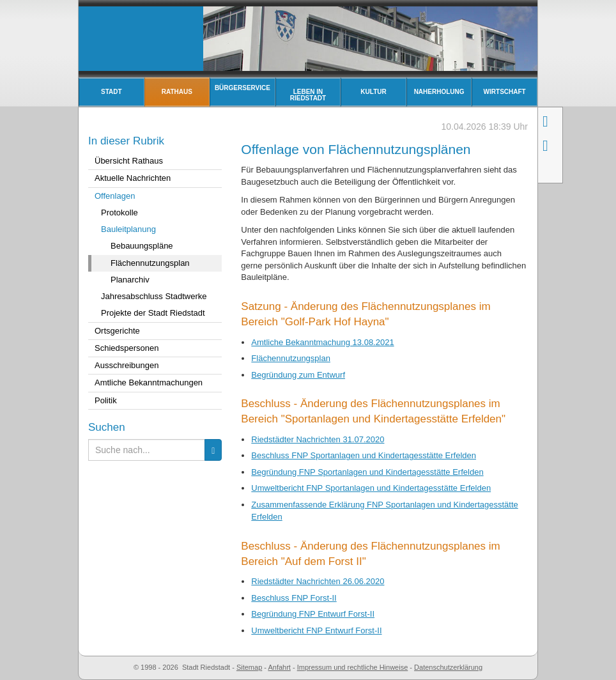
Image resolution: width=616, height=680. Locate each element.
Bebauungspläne (142, 246)
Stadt (112, 92)
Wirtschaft (505, 92)
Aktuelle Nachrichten (133, 178)
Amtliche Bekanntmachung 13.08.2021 (322, 342)
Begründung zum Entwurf (298, 375)
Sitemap (249, 667)
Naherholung (439, 92)
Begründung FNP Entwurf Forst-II (313, 614)
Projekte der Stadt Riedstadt (153, 313)
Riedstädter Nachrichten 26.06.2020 (318, 581)
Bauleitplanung (128, 229)
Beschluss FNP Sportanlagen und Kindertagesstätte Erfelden (364, 455)
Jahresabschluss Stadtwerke (154, 296)
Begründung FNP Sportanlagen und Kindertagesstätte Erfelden (367, 472)
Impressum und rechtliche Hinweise (353, 667)
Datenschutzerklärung (448, 667)
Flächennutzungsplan (291, 358)
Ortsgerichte (117, 331)
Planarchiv (130, 280)
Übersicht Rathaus (129, 161)
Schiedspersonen (127, 348)
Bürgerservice (243, 88)
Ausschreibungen (127, 365)
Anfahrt (279, 667)
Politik (106, 400)
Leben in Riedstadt (308, 95)
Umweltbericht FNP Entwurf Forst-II (316, 630)
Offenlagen (115, 196)
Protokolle (119, 212)
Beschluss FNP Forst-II (294, 598)
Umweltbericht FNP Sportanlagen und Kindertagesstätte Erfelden (371, 488)
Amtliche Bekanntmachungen (149, 382)
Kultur (373, 92)
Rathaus (177, 92)
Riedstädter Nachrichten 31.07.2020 (318, 439)
